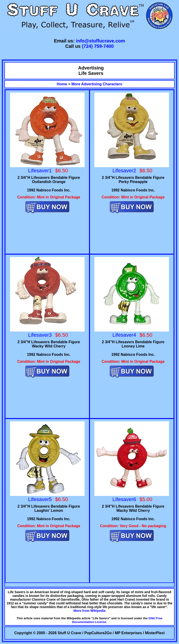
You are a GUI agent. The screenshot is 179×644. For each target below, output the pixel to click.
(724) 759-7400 (98, 46)
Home (62, 84)
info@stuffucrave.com (101, 41)
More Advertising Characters (97, 84)
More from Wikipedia (89, 611)
